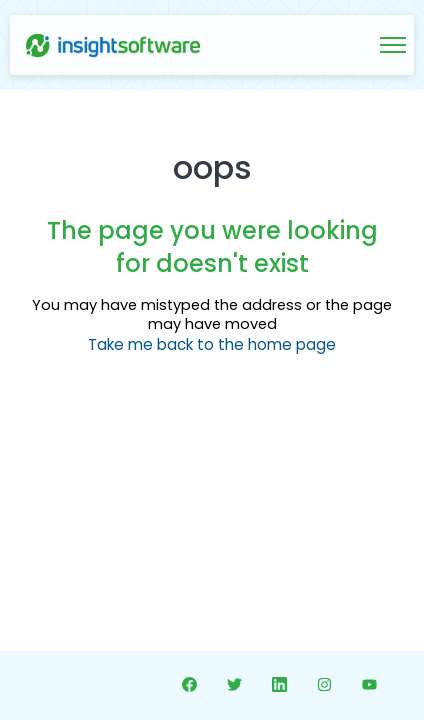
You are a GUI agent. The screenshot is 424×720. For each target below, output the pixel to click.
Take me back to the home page (212, 344)
